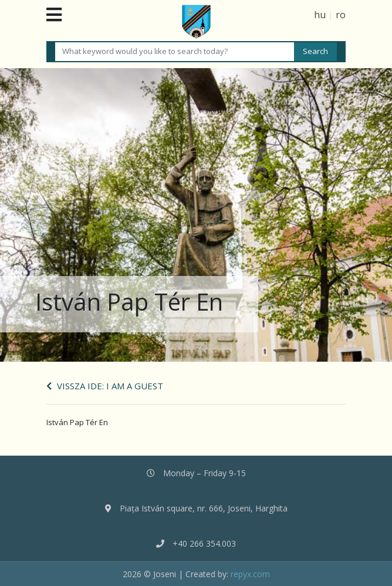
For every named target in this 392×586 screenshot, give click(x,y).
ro (341, 15)
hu (320, 15)
